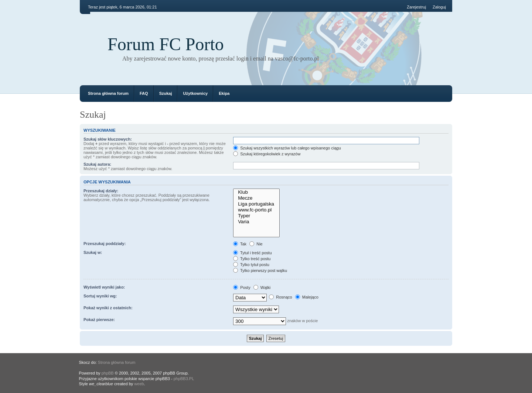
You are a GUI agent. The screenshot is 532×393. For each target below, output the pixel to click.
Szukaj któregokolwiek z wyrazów (267, 154)
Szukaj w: (93, 252)
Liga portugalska (256, 204)
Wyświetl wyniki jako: (104, 287)
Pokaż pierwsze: (99, 320)
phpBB (108, 373)
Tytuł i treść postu (252, 253)
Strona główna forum (108, 93)
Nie (256, 244)
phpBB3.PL (184, 379)
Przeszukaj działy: (101, 191)
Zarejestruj (416, 7)
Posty (242, 287)
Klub (256, 192)
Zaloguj (439, 7)
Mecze (256, 198)
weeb (139, 384)
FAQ (144, 93)
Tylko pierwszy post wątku (260, 270)
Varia (256, 222)
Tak (240, 244)
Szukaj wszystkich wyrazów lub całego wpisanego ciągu (287, 148)
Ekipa (224, 93)
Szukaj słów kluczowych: (108, 139)
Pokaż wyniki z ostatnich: (108, 308)
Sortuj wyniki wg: (100, 296)
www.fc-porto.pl (256, 210)
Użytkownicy (195, 93)
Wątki (262, 287)
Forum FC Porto (166, 44)
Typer (256, 216)
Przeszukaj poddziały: (105, 244)
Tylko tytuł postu (251, 265)
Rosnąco (280, 297)
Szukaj (166, 93)
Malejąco (307, 297)
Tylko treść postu (252, 259)
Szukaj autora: (97, 164)
